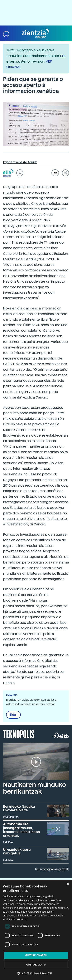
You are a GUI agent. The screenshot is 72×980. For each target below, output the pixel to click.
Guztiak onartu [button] (36, 955)
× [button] (68, 884)
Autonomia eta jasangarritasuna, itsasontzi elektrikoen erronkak (22, 830)
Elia (63, 56)
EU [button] (20, 173)
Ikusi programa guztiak (52, 869)
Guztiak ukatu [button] (36, 965)
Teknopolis (19, 734)
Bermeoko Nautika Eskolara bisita (19, 808)
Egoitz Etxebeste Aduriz (20, 162)
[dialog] (36, 930)
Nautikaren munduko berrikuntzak (35, 788)
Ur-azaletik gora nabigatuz (17, 851)
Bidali (13, 715)
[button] (6, 34)
